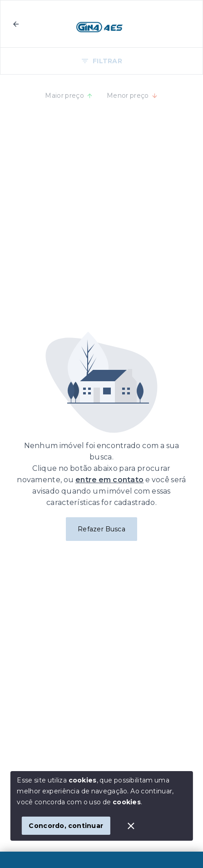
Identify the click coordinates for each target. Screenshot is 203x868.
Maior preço (69, 96)
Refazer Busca (101, 529)
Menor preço (132, 96)
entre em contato (109, 480)
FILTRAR (101, 61)
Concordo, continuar (66, 826)
